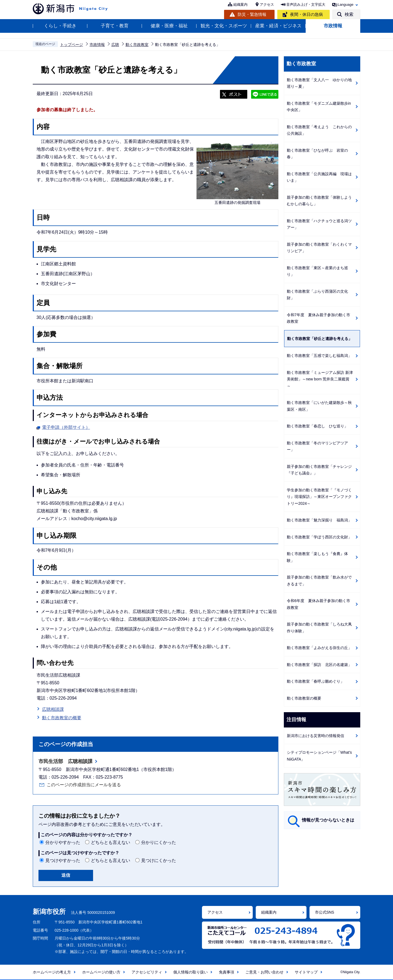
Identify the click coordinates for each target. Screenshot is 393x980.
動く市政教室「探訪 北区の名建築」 (319, 665)
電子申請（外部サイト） (66, 427)
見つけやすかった (63, 860)
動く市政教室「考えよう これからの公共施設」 (319, 130)
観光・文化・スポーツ (224, 26)
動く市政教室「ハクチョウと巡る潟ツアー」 (319, 224)
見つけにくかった (159, 860)
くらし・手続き (60, 26)
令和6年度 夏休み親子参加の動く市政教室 (318, 604)
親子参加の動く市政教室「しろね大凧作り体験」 (319, 628)
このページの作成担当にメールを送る (84, 785)
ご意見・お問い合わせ (264, 972)
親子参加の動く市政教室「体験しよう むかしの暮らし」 (321, 201)
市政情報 (333, 26)
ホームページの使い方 (101, 972)
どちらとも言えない (111, 842)
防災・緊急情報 (252, 14)
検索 (349, 14)
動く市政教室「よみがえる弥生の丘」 (319, 648)
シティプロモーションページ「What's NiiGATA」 (319, 756)
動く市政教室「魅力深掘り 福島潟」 (319, 520)
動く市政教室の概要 (62, 718)
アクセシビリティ (147, 972)
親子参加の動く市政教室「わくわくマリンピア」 (319, 248)
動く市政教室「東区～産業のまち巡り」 (317, 271)
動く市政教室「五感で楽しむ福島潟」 (319, 356)
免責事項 (227, 972)
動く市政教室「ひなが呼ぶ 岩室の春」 (317, 154)
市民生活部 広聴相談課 (65, 761)
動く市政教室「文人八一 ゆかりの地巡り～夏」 (319, 83)
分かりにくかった (159, 842)
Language (346, 5)
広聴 (115, 45)
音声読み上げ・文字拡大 (306, 5)
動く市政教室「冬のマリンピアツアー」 (317, 446)
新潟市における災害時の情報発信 (315, 736)
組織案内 (240, 5)
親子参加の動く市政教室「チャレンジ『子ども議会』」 (319, 470)
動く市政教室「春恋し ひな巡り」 (317, 426)
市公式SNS (325, 912)
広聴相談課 (53, 709)
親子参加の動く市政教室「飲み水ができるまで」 (319, 581)
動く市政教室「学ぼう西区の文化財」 (319, 537)
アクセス (267, 5)
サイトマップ (306, 972)
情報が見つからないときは (328, 820)
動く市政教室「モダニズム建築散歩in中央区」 (319, 107)
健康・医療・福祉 (169, 26)
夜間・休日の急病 (306, 14)
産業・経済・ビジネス (278, 26)
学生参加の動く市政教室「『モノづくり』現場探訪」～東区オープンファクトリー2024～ (319, 497)
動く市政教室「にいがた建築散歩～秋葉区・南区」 (319, 406)
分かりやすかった (63, 842)
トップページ (72, 45)
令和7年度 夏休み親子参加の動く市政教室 (318, 318)
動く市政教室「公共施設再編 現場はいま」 (319, 177)
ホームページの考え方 (52, 972)
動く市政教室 (137, 45)
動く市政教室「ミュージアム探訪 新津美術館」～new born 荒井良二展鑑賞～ (320, 379)
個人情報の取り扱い (190, 972)
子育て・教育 (115, 26)
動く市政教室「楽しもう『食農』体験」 (317, 557)
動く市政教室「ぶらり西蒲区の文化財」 (317, 295)
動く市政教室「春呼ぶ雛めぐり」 (315, 681)
